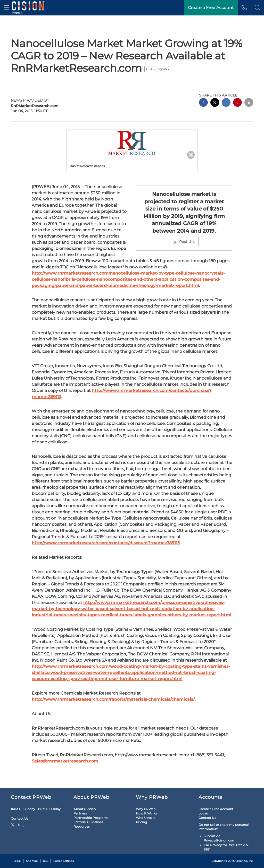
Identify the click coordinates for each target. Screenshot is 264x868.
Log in (203, 813)
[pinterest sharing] (237, 103)
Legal (17, 861)
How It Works (146, 813)
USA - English (158, 69)
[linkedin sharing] (226, 103)
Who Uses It (145, 818)
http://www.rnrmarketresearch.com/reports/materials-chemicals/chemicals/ (113, 699)
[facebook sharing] (203, 103)
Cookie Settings (64, 861)
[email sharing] (249, 103)
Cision (239, 861)
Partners (80, 813)
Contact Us (20, 819)
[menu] (7, 8)
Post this (184, 242)
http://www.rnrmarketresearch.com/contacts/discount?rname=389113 (106, 543)
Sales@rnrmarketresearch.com (65, 761)
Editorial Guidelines (88, 822)
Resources (82, 826)
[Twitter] (13, 825)
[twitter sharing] (215, 103)
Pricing (141, 822)
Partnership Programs (91, 818)
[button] (257, 8)
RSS (46, 861)
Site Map (32, 861)
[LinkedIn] (24, 825)
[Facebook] (19, 825)
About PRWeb (85, 809)
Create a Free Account (216, 809)
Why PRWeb (146, 809)
